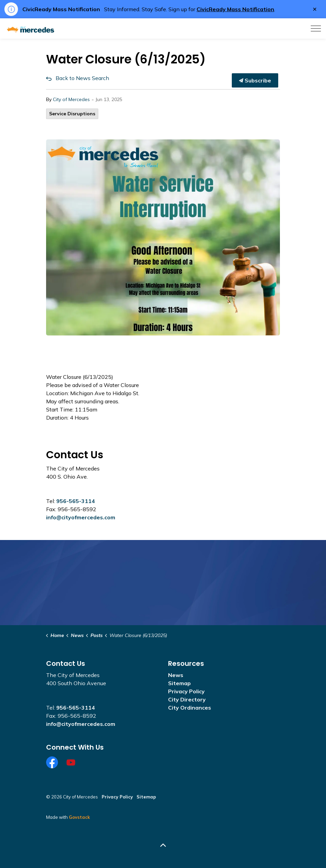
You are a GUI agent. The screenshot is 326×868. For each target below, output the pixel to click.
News (176, 675)
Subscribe (255, 80)
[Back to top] (163, 845)
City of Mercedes (71, 99)
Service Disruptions (72, 114)
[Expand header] (316, 28)
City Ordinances (190, 708)
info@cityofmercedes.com (81, 517)
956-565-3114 (76, 501)
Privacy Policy (186, 691)
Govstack (79, 817)
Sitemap (179, 683)
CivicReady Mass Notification (235, 9)
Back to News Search (82, 78)
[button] (163, 237)
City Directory (187, 699)
